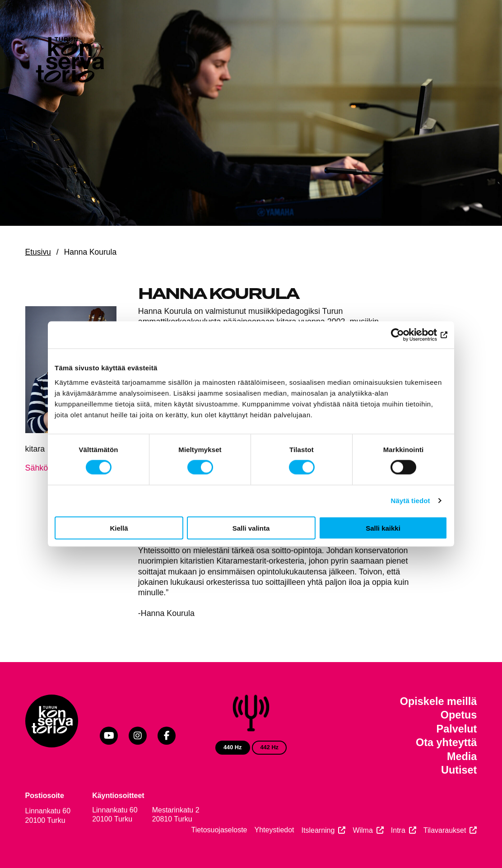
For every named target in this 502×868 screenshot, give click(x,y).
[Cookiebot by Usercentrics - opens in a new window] (408, 335)
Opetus (459, 715)
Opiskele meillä (439, 701)
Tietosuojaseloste (219, 830)
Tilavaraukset (445, 830)
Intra (398, 830)
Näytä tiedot (411, 501)
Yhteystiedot (274, 830)
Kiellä (119, 528)
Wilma (363, 830)
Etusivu (38, 252)
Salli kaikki (383, 528)
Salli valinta (251, 528)
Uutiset (459, 770)
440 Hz (233, 747)
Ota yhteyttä (446, 742)
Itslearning (318, 830)
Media (462, 756)
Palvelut (457, 729)
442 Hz (269, 747)
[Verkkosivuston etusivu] (69, 62)
